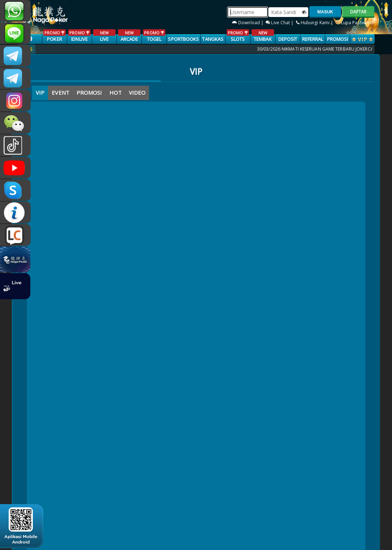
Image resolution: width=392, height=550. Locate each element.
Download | (248, 23)
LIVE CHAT (15, 235)
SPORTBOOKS (183, 39)
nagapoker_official (15, 33)
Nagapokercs (15, 78)
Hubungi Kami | (315, 23)
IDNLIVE (79, 36)
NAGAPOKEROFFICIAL (15, 168)
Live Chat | (280, 23)
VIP (40, 93)
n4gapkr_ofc (15, 100)
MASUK (325, 12)
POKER (54, 36)
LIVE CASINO (104, 39)
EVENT (60, 93)
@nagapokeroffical (15, 145)
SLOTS (238, 36)
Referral (313, 39)
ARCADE (129, 36)
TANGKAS (213, 39)
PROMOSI (338, 39)
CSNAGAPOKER (15, 56)
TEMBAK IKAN (263, 39)
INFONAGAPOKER (15, 212)
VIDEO (137, 93)
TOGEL (154, 36)
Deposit (288, 39)
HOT (116, 93)
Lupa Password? (355, 23)
